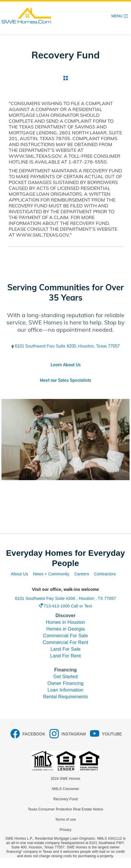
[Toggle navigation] (120, 16)
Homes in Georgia (65, 629)
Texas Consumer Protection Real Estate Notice (66, 809)
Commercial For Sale (65, 636)
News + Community (51, 574)
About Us (19, 574)
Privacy (66, 830)
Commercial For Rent (65, 642)
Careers (82, 574)
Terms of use (65, 820)
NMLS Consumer (66, 789)
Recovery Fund (65, 799)
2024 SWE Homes (65, 779)
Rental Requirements (65, 697)
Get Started (65, 677)
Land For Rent (66, 656)
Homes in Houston (66, 622)
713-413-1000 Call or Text (68, 606)
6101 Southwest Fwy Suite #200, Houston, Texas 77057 (66, 346)
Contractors (105, 574)
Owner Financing (65, 683)
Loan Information (65, 690)
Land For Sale (65, 649)
